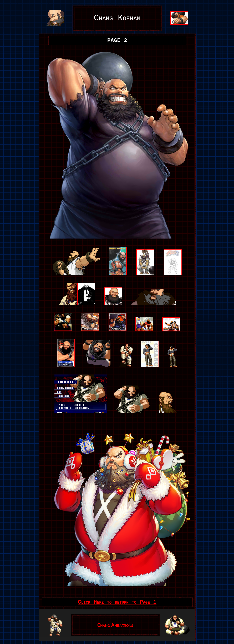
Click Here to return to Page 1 (117, 602)
